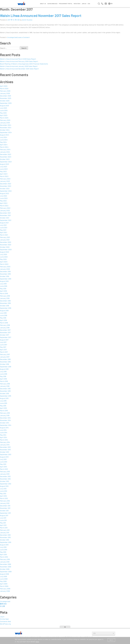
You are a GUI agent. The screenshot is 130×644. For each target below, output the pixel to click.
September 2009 (6, 572)
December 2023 (6, 154)
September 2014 (6, 425)
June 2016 (4, 374)
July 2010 (3, 547)
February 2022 (5, 208)
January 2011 (5, 532)
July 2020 (4, 254)
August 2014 (4, 428)
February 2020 (5, 267)
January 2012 (5, 503)
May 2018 (3, 318)
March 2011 (4, 528)
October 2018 (4, 306)
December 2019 (5, 271)
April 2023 (4, 174)
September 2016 (6, 367)
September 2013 (6, 454)
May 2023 (3, 171)
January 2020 (5, 269)
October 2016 (4, 364)
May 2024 (3, 142)
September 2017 (6, 337)
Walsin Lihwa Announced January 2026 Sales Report (19, 66)
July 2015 (3, 401)
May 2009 (3, 581)
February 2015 (5, 413)
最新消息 (3, 604)
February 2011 (5, 530)
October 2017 (4, 335)
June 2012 (4, 491)
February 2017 (5, 354)
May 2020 (3, 259)
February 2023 (5, 179)
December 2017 (5, 330)
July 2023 (4, 167)
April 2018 (3, 320)
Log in (2, 617)
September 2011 (5, 513)
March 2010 (4, 557)
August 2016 (4, 369)
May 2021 (3, 230)
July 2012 (3, 489)
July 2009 (3, 576)
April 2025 (4, 115)
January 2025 (5, 123)
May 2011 (3, 523)
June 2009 (4, 579)
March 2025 (4, 118)
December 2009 (5, 564)
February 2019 (5, 296)
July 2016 (3, 371)
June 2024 (4, 140)
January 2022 (5, 210)
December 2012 (5, 476)
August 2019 (4, 281)
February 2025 (5, 120)
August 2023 (4, 164)
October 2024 (5, 130)
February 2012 (5, 501)
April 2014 (3, 437)
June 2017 (4, 345)
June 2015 (4, 403)
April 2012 (3, 496)
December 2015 (5, 389)
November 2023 (6, 157)
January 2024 (5, 152)
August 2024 (5, 135)
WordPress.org (5, 624)
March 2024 (4, 147)
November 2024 (6, 127)
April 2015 (3, 408)
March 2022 (4, 206)
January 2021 (5, 240)
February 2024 (5, 149)
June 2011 (3, 520)
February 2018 (5, 325)
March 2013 (4, 469)
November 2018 (5, 303)
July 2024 (4, 137)
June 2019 (4, 286)
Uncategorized (12, 37)
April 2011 (3, 525)
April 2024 (4, 145)
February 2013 (5, 472)
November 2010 (5, 537)
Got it (111, 640)
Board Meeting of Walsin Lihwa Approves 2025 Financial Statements (24, 64)
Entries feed (4, 619)
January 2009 (5, 591)
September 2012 (6, 484)
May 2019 (3, 289)
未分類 (2, 606)
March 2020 (4, 264)
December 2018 (5, 301)
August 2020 (4, 252)
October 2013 (4, 452)
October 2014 (5, 423)
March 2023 (4, 176)
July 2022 (4, 196)
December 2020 (6, 242)
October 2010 (4, 540)
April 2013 (3, 467)
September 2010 (6, 542)
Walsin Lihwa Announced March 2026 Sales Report (18, 59)
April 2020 (4, 262)
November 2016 (5, 362)
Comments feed (5, 621)
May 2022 (3, 201)
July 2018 (3, 313)
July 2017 (3, 342)
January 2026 (5, 93)
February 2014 (5, 442)
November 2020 (6, 245)
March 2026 (4, 88)
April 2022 (4, 203)
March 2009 (4, 586)
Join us (84, 4)
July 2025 (4, 108)
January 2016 (5, 386)
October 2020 (5, 247)
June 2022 (4, 198)
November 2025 (6, 98)
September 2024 (6, 132)
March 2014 (4, 440)
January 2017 (5, 357)
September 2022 (6, 191)
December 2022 (6, 184)
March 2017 (4, 352)
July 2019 (3, 284)
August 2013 (4, 457)
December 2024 (6, 125)
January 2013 (5, 474)
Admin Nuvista (27, 20)
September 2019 (6, 279)
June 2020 (4, 257)
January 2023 (5, 181)
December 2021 (5, 213)
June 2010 (4, 550)
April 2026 (4, 86)
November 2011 (5, 508)
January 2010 (5, 562)
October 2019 (4, 276)
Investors (77, 4)
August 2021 (4, 223)
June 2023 (4, 169)
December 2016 (5, 359)
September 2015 (6, 396)
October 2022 (5, 188)
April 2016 (3, 379)
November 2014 (5, 420)
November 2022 (6, 186)
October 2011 (4, 511)
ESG (89, 4)
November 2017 (5, 332)
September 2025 (6, 103)
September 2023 (6, 162)
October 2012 (5, 481)
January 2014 (5, 445)
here (37, 642)
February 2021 (5, 237)
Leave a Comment (23, 37)
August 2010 (4, 545)
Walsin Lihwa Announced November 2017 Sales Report (41, 16)
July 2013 (3, 459)
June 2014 (4, 432)
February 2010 (5, 559)
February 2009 (5, 589)
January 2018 (5, 328)
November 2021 (5, 215)
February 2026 (5, 91)
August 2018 (4, 310)
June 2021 (4, 228)
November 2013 (5, 450)
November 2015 (5, 391)
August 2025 (4, 106)
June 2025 (4, 110)
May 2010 (3, 552)
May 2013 (3, 464)
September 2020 (6, 249)
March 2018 (4, 323)
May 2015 (3, 406)
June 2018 (4, 315)
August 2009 (4, 574)
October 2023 (5, 159)
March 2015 (4, 411)
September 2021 (6, 220)
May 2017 (3, 347)
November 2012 (5, 479)
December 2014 (5, 418)
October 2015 (4, 393)
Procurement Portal (66, 4)
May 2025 (3, 113)
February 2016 (5, 384)
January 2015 (5, 415)
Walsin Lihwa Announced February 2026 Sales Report (19, 61)
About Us (43, 4)
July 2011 (3, 518)
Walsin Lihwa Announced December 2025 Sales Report (19, 69)
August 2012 (4, 486)
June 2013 (4, 462)
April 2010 (3, 554)
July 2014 (3, 430)
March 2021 (4, 235)
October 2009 (5, 569)
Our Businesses (52, 4)
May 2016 (3, 376)
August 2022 (5, 193)
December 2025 (6, 96)
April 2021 (4, 232)
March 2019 (4, 293)
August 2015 (4, 398)
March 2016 (4, 381)
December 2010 (5, 535)
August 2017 (4, 340)
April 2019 (3, 291)
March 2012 (4, 498)
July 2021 (3, 225)
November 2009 (6, 567)
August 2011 (4, 515)
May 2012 (3, 493)
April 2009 (4, 584)
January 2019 (5, 298)
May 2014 (3, 435)
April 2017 (3, 350)
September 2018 (6, 308)
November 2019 (5, 274)
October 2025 (5, 101)
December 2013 (5, 447)
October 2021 (5, 218)
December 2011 (5, 506)
